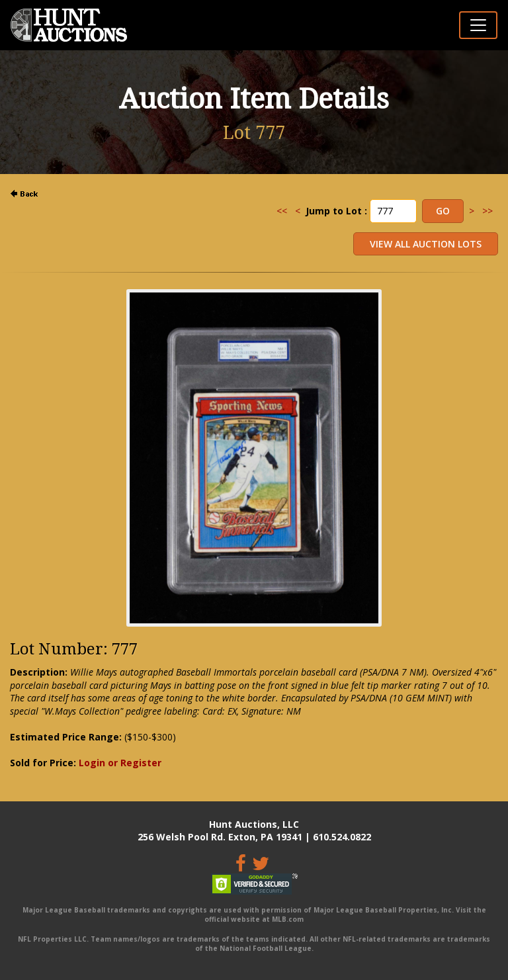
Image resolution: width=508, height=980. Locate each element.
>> (487, 211)
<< (282, 211)
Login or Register (120, 763)
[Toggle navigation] (478, 25)
